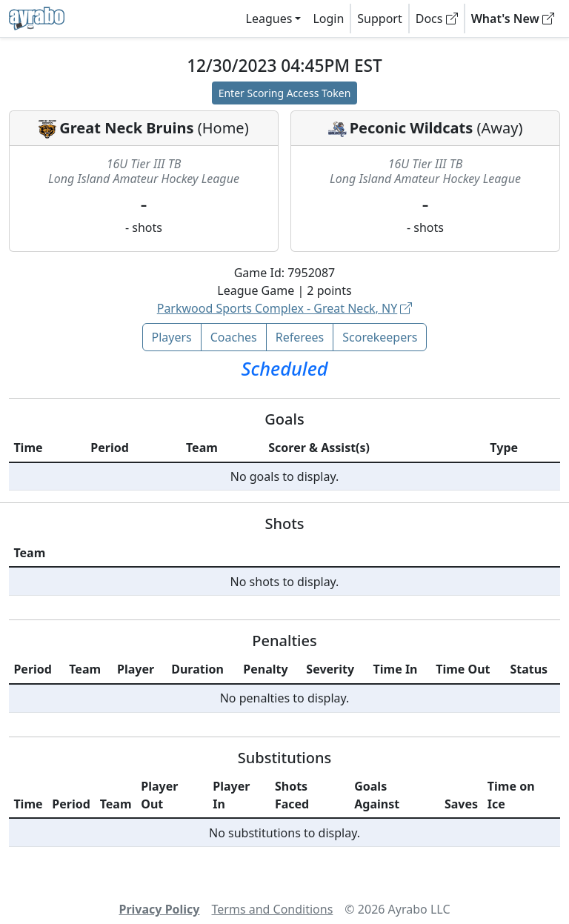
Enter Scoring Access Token (285, 93)
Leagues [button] (269, 19)
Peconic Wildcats (412, 128)
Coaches (234, 337)
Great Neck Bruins (126, 128)
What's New (513, 19)
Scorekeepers (380, 337)
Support (379, 19)
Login (328, 19)
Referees (300, 337)
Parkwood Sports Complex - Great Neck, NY (285, 308)
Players (172, 337)
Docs (437, 19)
